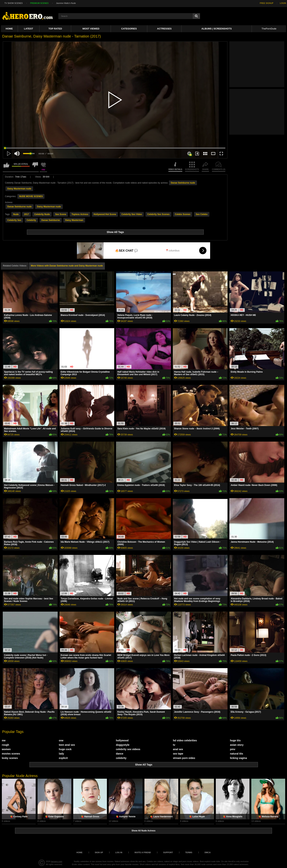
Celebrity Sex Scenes (158, 214)
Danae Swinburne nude (183, 183)
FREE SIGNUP (267, 3)
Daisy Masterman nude (19, 189)
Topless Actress (80, 214)
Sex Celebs (202, 214)
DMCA (207, 852)
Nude (16, 214)
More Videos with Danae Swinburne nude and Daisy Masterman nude (67, 266)
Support (168, 852)
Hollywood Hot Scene (105, 214)
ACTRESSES (164, 29)
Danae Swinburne (51, 220)
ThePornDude (269, 29)
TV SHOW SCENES (14, 3)
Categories (129, 29)
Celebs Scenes (183, 214)
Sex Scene (61, 214)
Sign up (99, 852)
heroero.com (57, 861)
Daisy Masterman (74, 220)
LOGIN (283, 3)
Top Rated (55, 29)
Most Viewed (91, 29)
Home (9, 29)
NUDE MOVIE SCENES (31, 196)
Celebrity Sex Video (132, 214)
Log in (119, 852)
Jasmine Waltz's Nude (66, 3)
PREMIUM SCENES (39, 3)
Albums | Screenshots (216, 29)
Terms (189, 852)
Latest (29, 29)
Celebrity (31, 220)
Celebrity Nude (42, 214)
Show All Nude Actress (143, 831)
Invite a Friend (143, 852)
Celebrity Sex (14, 220)
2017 (26, 214)
